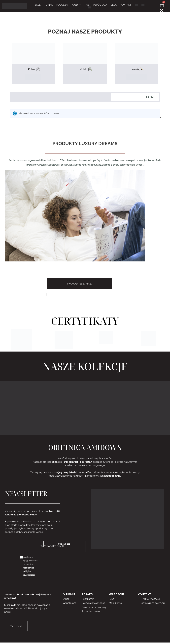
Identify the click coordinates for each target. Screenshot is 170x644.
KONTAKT (126, 5)
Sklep (39, 5)
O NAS (49, 5)
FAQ (87, 5)
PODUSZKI (62, 5)
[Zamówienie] (135, 103)
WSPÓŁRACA (100, 5)
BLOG (114, 5)
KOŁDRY (76, 5)
